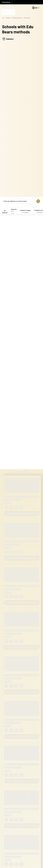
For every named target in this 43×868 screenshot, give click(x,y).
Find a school (7, 2)
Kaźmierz (27, 18)
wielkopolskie (17, 18)
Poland (8, 18)
